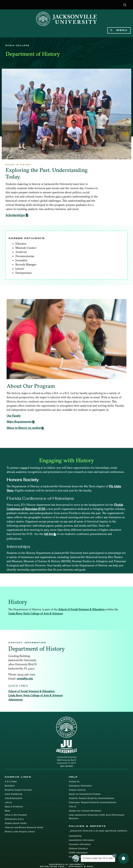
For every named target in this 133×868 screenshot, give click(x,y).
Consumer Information (80, 844)
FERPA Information (78, 853)
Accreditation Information (82, 840)
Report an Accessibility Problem (85, 794)
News (7, 811)
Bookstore (10, 786)
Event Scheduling (14, 794)
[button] (125, 5)
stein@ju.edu (25, 679)
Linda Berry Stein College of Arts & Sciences (36, 613)
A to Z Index (11, 782)
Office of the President (16, 815)
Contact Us (74, 782)
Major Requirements (19, 422)
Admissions (15, 700)
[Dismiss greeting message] (115, 855)
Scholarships (15, 215)
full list (48, 534)
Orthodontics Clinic (14, 819)
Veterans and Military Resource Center (24, 827)
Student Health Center (16, 823)
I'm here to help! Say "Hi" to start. (98, 858)
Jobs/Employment (14, 798)
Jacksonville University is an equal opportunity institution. (99, 831)
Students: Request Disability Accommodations (92, 798)
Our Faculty (14, 416)
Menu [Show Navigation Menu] (119, 30)
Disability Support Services (18, 790)
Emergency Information (80, 786)
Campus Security (77, 790)
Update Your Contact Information (85, 811)
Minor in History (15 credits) (24, 428)
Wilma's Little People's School (20, 832)
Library (8, 802)
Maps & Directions (14, 807)
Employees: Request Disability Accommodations (93, 802)
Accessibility (75, 836)
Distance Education (78, 848)
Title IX (73, 807)
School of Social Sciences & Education (81, 609)
